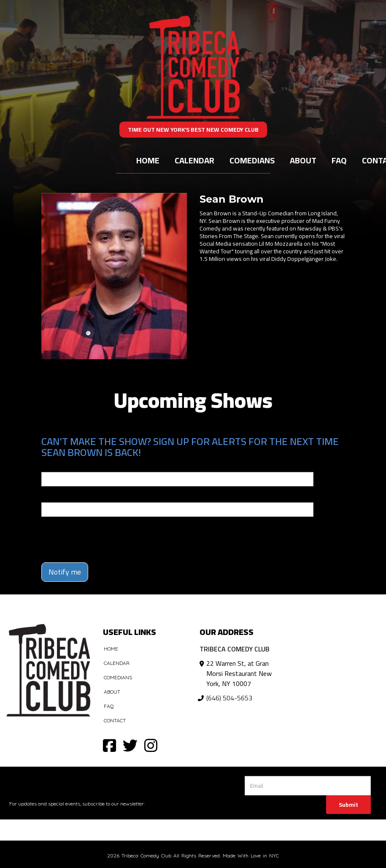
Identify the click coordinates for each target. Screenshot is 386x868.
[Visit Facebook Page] (109, 745)
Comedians (252, 160)
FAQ (339, 160)
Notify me (65, 572)
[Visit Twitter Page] (130, 745)
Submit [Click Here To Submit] (348, 805)
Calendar (194, 160)
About (303, 160)
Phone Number (62, 496)
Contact (115, 720)
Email (49, 466)
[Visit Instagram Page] (151, 745)
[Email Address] (308, 786)
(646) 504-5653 (229, 698)
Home (148, 160)
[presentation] (91, 536)
